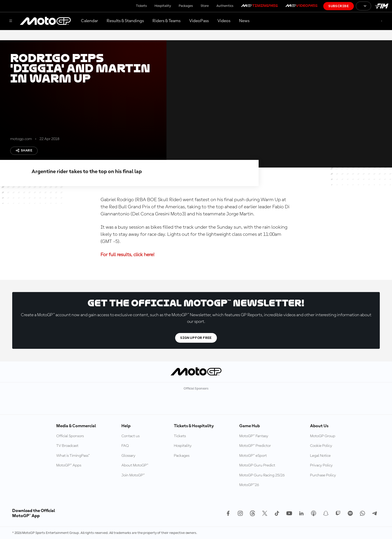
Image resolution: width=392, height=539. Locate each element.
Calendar (89, 21)
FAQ (125, 446)
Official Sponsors (70, 436)
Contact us (130, 436)
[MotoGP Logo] (45, 21)
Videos (224, 21)
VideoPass (199, 21)
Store (205, 6)
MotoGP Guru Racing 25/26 (262, 475)
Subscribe (339, 6)
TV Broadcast (67, 446)
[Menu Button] (11, 21)
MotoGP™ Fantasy (254, 436)
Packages (186, 6)
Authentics (225, 6)
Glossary (128, 456)
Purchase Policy (323, 475)
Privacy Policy (321, 465)
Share (24, 150)
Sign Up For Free (196, 338)
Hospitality (163, 6)
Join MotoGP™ (133, 475)
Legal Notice (320, 456)
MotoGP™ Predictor (255, 446)
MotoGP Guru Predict (257, 465)
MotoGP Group (323, 436)
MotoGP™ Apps (69, 465)
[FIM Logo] (382, 6)
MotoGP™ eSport (253, 456)
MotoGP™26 (249, 485)
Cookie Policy (321, 446)
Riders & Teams (166, 21)
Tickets (141, 6)
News (244, 21)
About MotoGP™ (135, 465)
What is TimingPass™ (73, 456)
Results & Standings (125, 21)
